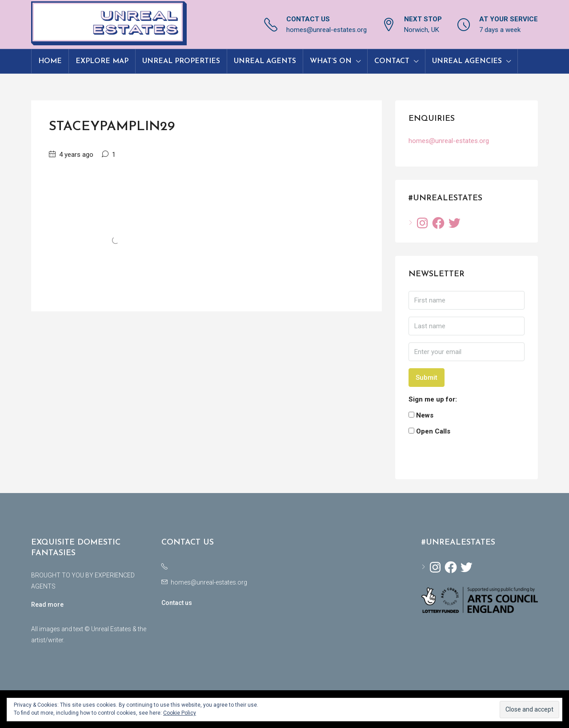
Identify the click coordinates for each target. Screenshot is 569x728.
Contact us (177, 603)
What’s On (331, 61)
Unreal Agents (265, 61)
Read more (47, 605)
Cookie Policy (180, 713)
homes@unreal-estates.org (327, 30)
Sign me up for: (433, 399)
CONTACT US (308, 19)
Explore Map (102, 61)
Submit (427, 378)
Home (50, 61)
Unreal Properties (181, 61)
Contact (392, 61)
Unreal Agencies (467, 61)
